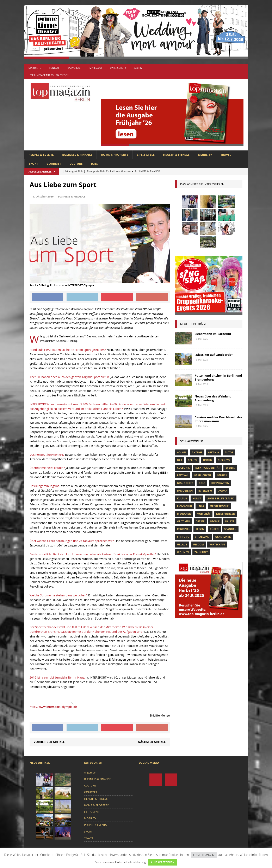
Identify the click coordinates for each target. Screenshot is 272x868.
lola (201, 506)
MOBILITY (205, 155)
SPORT (33, 164)
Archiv (138, 68)
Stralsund (202, 537)
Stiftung (183, 537)
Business (224, 460)
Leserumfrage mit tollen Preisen (48, 75)
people (215, 521)
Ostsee (200, 521)
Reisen (200, 529)
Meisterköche (219, 506)
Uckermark (223, 537)
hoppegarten (220, 483)
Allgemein (90, 772)
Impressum (95, 68)
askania (213, 452)
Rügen (214, 529)
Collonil (183, 468)
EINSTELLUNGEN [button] (204, 855)
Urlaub (182, 545)
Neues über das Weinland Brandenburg (213, 398)
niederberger (225, 514)
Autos (229, 452)
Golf (202, 483)
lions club (184, 506)
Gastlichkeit (203, 475)
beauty (193, 460)
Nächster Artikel (152, 742)
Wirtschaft (217, 545)
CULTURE (76, 164)
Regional (184, 529)
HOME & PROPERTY (115, 155)
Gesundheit (185, 483)
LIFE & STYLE (146, 155)
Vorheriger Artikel (49, 742)
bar (180, 460)
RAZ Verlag (74, 68)
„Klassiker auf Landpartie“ (214, 355)
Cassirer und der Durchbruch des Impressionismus (218, 419)
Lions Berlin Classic (221, 498)
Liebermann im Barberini (213, 334)
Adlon (182, 452)
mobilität (204, 514)
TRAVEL (226, 155)
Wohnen (183, 552)
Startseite (35, 68)
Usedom (198, 545)
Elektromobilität (208, 468)
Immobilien (185, 491)
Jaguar (222, 491)
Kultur (182, 498)
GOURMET (54, 164)
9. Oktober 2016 (43, 196)
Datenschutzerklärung (130, 862)
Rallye (230, 521)
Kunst (197, 498)
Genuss (222, 475)
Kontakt (54, 68)
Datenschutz (118, 68)
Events (230, 468)
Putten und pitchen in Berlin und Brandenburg (218, 377)
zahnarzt (201, 552)
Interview (205, 491)
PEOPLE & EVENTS (41, 155)
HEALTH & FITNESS (176, 155)
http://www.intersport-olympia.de (53, 707)
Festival (183, 475)
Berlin (208, 460)
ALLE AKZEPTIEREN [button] (163, 862)
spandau (230, 529)
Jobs (94, 164)
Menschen (184, 514)
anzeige (197, 452)
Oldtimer (184, 521)
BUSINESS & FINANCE (77, 155)
